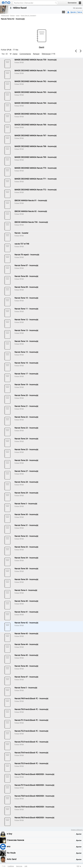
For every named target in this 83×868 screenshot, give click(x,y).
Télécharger (46, 54)
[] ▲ (79, 866)
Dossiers (12, 15)
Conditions (11, 866)
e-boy (9, 834)
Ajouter (79, 834)
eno (9, 846)
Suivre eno (19, 866)
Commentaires (25, 54)
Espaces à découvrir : (77, 830)
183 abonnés (77, 8)
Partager (36, 54)
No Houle (11, 853)
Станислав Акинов (15, 840)
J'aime (14, 54)
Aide (26, 866)
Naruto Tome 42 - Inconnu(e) (28, 15)
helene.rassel (5, 15)
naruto (18, 15)
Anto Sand (12, 859)
